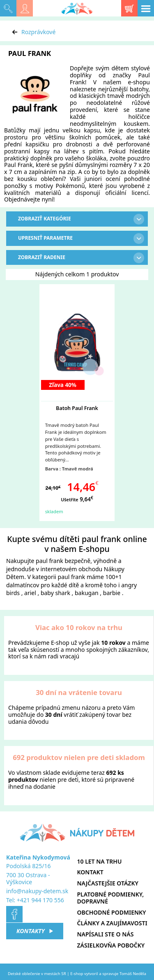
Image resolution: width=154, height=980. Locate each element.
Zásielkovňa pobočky (111, 945)
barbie (112, 593)
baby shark (55, 593)
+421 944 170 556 (40, 900)
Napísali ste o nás (106, 934)
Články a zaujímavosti (112, 923)
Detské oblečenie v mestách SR (37, 974)
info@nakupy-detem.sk (37, 891)
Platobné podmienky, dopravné (111, 898)
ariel (30, 593)
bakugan (87, 593)
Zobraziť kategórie (81, 219)
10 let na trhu (100, 861)
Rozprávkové (38, 32)
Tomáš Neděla (133, 974)
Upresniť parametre (81, 239)
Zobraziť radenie (81, 258)
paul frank (49, 561)
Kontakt (90, 872)
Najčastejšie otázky (108, 883)
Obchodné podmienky (112, 912)
